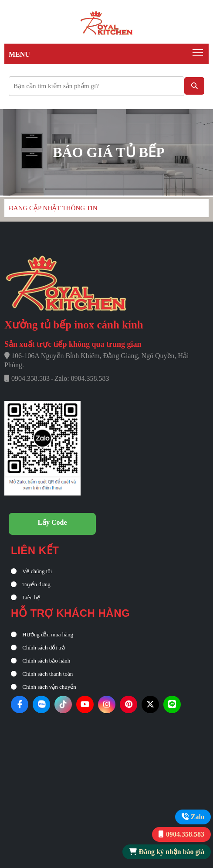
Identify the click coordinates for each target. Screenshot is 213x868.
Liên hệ (25, 597)
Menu (19, 54)
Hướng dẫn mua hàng (42, 634)
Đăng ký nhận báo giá (172, 852)
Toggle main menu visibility (198, 51)
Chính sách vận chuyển (44, 687)
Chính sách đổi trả (38, 648)
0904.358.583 (185, 834)
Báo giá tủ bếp (108, 152)
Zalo (198, 817)
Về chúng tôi (31, 571)
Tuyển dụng (31, 584)
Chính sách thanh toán (42, 674)
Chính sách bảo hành (41, 661)
